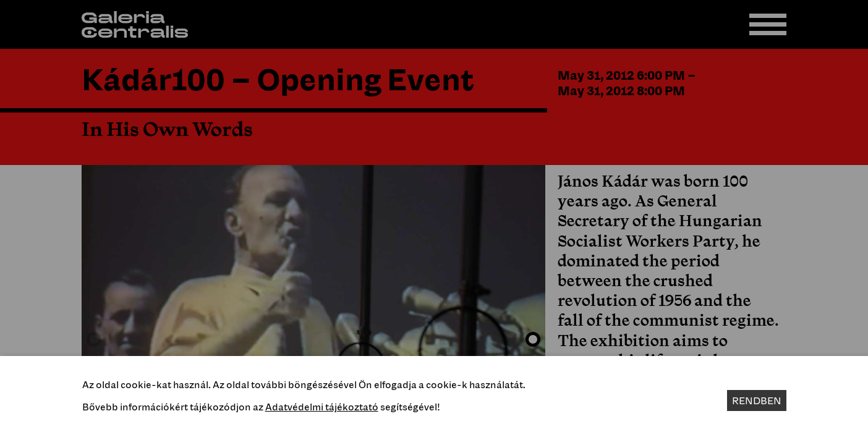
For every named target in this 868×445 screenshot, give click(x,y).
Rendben (757, 400)
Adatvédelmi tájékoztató (322, 407)
